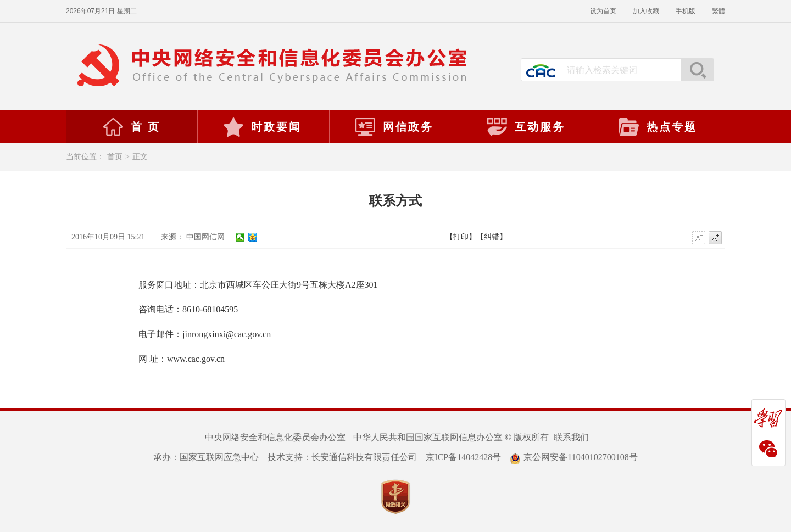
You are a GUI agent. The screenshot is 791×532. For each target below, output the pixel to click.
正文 (140, 157)
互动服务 (526, 127)
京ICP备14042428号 (463, 457)
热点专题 (658, 127)
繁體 (718, 11)
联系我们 (571, 437)
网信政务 (394, 127)
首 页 (131, 127)
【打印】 (461, 237)
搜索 (697, 70)
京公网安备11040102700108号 (573, 457)
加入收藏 (646, 11)
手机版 (686, 11)
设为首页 (603, 11)
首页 (115, 157)
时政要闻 (262, 127)
